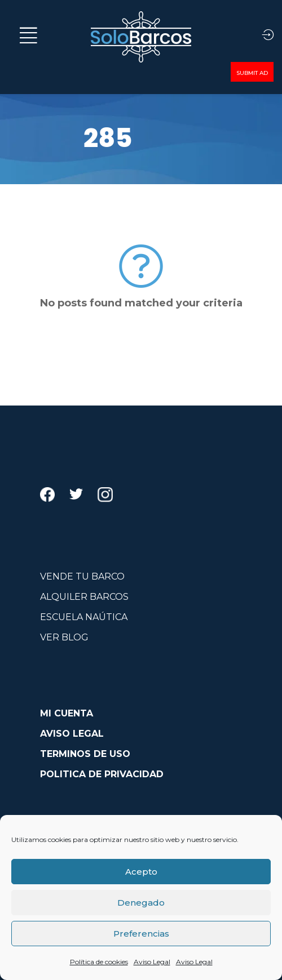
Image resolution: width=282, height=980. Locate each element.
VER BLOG (64, 637)
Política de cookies (99, 962)
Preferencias (141, 934)
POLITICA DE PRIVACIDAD (102, 774)
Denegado (141, 903)
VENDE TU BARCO (82, 576)
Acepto (141, 872)
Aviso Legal (152, 962)
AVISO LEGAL (72, 734)
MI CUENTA (67, 713)
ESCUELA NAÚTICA (84, 617)
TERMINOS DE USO (85, 754)
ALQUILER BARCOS (84, 597)
